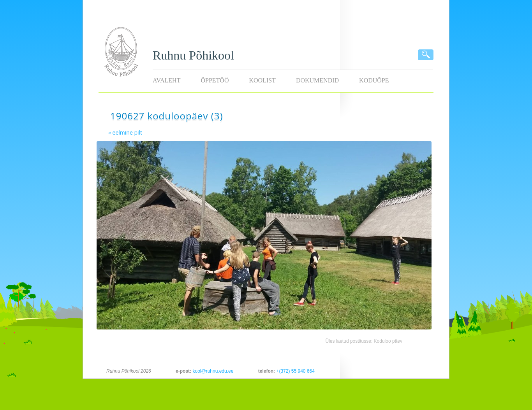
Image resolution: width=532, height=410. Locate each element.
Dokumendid (317, 80)
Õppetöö (215, 80)
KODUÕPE (374, 80)
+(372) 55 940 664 (295, 371)
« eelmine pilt (125, 132)
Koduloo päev (388, 341)
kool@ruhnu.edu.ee (213, 371)
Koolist (262, 80)
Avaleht (166, 80)
